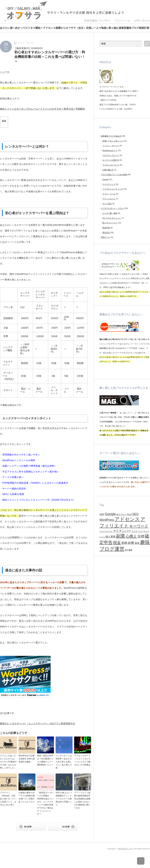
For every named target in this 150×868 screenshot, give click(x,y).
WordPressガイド (110, 150)
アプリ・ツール (109, 194)
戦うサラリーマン (110, 223)
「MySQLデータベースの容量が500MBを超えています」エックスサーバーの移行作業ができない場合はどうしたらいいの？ (46, 803)
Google (105, 179)
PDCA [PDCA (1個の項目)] (129, 514)
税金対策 (106, 228)
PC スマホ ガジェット (112, 218)
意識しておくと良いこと (113, 141)
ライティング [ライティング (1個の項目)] (137, 531)
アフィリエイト (109, 199)
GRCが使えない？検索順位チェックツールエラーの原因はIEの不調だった (64, 799)
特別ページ (106, 237)
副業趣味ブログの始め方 (111, 136)
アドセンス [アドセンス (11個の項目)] (127, 519)
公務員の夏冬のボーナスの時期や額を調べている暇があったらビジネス (27, 797)
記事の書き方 (108, 170)
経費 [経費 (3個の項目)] (131, 543)
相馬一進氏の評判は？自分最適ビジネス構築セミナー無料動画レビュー (45, 760)
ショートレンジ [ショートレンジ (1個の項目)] (106, 531)
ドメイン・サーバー (26, 43)
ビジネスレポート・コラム (112, 208)
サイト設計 (107, 204)
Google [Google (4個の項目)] (110, 514)
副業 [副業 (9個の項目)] (121, 536)
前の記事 (28, 827)
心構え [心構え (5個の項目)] (131, 536)
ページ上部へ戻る (143, 861)
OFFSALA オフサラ (126, 849)
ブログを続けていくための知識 (114, 175)
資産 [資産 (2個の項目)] (137, 543)
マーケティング (109, 184)
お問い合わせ (142, 21)
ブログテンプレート (111, 155)
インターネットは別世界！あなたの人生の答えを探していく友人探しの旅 (64, 762)
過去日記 (106, 233)
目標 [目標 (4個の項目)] (141, 536)
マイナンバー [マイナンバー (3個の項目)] (122, 531)
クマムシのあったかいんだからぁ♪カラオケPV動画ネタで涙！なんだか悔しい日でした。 (8, 762)
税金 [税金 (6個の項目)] (117, 543)
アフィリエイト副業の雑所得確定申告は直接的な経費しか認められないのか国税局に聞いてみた (82, 800)
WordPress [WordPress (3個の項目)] (107, 520)
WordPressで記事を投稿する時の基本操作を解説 (27, 759)
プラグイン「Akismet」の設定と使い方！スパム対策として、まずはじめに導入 (8, 799)
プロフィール (122, 21)
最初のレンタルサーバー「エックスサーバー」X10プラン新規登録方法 (37, 723)
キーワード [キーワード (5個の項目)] (139, 526)
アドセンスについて (111, 165)
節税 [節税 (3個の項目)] (124, 543)
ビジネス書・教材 (110, 213)
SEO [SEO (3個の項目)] (135, 514)
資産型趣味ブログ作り (97, 21)
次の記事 (66, 827)
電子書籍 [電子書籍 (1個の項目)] (129, 550)
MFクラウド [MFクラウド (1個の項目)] (121, 514)
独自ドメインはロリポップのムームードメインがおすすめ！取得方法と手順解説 (42, 109)
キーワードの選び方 (111, 160)
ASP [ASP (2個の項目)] (102, 514)
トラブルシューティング (113, 189)
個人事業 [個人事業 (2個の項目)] (111, 537)
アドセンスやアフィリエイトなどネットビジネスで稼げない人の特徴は (82, 760)
